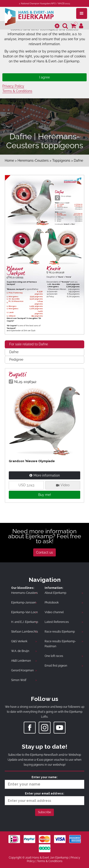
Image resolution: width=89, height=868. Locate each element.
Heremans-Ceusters (33, 161)
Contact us (44, 552)
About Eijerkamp (55, 593)
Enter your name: (44, 782)
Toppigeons (61, 161)
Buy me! (45, 495)
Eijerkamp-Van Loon (24, 612)
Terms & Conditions (17, 91)
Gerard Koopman (22, 670)
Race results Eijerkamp (60, 632)
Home (9, 161)
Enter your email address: (44, 799)
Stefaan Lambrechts (25, 632)
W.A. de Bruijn (20, 651)
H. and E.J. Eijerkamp (25, 622)
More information (45, 475)
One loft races (54, 656)
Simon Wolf (19, 680)
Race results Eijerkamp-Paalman (60, 644)
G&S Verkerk (19, 641)
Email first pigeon (56, 666)
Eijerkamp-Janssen (24, 603)
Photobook (52, 603)
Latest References (57, 622)
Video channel (54, 612)
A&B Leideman (21, 661)
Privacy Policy (13, 86)
